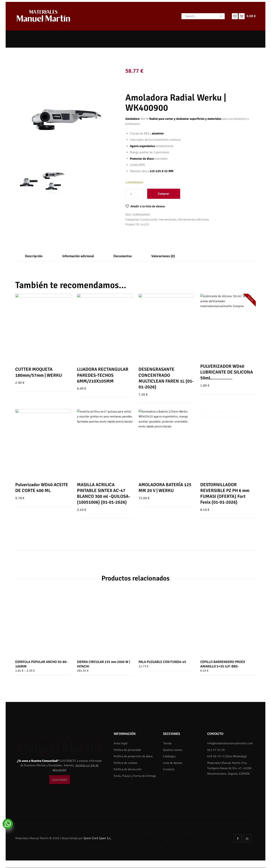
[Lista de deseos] (235, 16)
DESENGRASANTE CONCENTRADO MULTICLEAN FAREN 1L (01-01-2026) (166, 378)
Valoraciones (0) (163, 256)
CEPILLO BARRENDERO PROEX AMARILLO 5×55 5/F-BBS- (223, 664)
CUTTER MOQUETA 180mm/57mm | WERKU (39, 372)
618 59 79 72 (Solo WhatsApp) (227, 756)
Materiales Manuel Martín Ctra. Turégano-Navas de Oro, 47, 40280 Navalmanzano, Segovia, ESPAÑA (229, 768)
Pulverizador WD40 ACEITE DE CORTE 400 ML (42, 488)
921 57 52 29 (216, 750)
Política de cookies (126, 763)
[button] (145, 206)
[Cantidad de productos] (134, 194)
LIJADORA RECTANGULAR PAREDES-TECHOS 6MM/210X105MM (103, 375)
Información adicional (78, 256)
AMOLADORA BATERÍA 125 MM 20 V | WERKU (165, 488)
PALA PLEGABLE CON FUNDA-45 (162, 662)
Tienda (167, 743)
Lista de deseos (173, 763)
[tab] (34, 256)
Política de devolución (128, 769)
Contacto (169, 769)
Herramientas (168, 220)
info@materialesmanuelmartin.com (230, 743)
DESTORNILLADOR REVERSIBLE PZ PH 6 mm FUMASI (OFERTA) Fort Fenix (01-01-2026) (225, 493)
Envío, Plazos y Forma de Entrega (135, 776)
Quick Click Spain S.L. (98, 836)
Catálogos (169, 756)
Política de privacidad (127, 750)
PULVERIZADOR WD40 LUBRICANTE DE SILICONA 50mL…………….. (227, 372)
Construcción (149, 220)
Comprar (164, 194)
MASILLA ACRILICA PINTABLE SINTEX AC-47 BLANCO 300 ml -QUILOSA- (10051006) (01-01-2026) (104, 493)
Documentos (123, 256)
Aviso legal (121, 743)
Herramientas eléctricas (193, 220)
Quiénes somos (173, 750)
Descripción (34, 256)
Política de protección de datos (133, 756)
